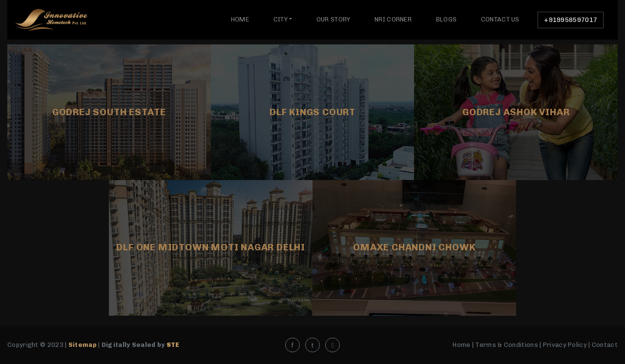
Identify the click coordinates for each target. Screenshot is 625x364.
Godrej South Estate (109, 112)
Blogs (447, 19)
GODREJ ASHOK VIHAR (516, 112)
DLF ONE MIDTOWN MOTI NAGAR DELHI (211, 247)
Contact (605, 345)
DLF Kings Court (312, 112)
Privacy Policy (565, 345)
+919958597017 (571, 20)
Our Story (333, 19)
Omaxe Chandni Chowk (414, 247)
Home (240, 19)
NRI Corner (393, 19)
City (281, 19)
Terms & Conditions (506, 345)
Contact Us (500, 19)
